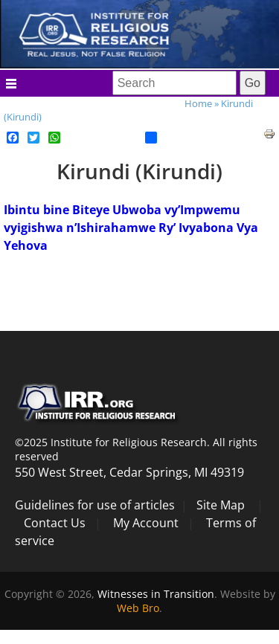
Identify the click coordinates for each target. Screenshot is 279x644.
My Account (146, 523)
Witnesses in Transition (156, 594)
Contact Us (55, 523)
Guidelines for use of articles (95, 505)
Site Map (221, 505)
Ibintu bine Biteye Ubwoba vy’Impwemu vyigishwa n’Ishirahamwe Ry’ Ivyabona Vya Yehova (131, 228)
